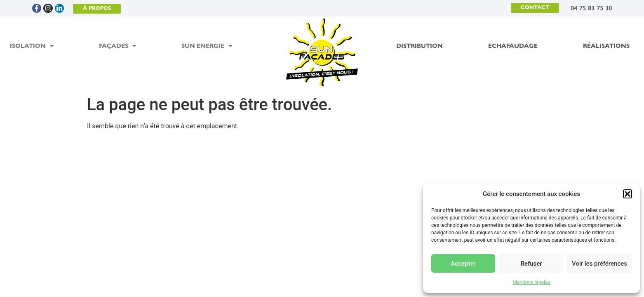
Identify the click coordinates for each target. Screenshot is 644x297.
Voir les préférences (599, 264)
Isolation (32, 46)
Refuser (531, 264)
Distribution (420, 46)
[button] (628, 194)
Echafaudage (513, 46)
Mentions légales (532, 282)
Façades (118, 46)
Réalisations (606, 46)
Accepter (463, 264)
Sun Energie (207, 46)
